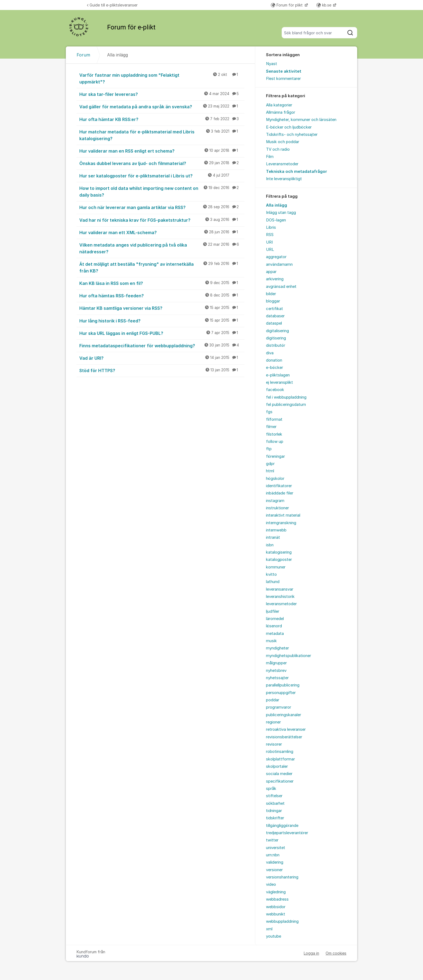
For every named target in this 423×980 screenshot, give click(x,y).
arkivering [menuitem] (275, 279)
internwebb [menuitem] (276, 530)
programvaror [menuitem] (279, 707)
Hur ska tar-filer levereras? (162, 94)
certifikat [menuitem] (274, 309)
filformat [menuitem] (274, 419)
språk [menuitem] (271, 789)
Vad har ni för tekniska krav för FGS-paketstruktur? (162, 220)
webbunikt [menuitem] (276, 914)
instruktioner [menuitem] (277, 508)
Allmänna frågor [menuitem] (281, 112)
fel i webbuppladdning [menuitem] (286, 397)
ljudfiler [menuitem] (273, 611)
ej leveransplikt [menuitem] (279, 382)
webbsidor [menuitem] (276, 907)
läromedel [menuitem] (275, 619)
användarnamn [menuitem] (279, 264)
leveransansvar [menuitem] (280, 589)
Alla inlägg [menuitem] (277, 205)
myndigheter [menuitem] (277, 648)
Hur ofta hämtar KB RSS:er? (162, 119)
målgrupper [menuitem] (276, 663)
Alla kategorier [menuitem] (279, 105)
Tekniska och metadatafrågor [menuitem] (296, 171)
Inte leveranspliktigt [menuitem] (284, 179)
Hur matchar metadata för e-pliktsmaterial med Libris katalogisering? (162, 135)
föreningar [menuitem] (275, 456)
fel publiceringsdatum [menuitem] (286, 405)
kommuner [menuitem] (276, 567)
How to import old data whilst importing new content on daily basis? (162, 191)
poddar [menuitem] (273, 700)
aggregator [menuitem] (276, 257)
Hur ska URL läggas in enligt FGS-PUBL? (162, 333)
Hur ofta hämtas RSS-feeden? (162, 295)
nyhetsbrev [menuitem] (276, 671)
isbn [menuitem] (270, 545)
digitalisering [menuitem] (277, 331)
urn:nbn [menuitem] (273, 855)
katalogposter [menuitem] (279, 560)
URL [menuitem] (270, 250)
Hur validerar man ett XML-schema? (162, 232)
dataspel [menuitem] (274, 323)
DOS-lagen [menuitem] (276, 220)
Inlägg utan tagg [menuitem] (281, 213)
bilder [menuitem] (271, 294)
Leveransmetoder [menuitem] (282, 164)
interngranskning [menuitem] (281, 523)
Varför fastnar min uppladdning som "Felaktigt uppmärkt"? (162, 78)
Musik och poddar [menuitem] (283, 142)
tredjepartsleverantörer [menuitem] (287, 833)
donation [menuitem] (274, 360)
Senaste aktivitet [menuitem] (284, 71)
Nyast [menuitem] (272, 64)
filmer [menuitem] (271, 427)
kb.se (324, 5)
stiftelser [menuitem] (274, 796)
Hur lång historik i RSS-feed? (162, 321)
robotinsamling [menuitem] (280, 752)
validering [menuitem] (275, 862)
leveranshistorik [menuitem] (280, 597)
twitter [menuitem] (272, 840)
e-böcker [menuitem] (274, 368)
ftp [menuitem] (269, 449)
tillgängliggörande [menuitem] (282, 826)
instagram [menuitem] (275, 501)
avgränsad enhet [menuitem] (281, 287)
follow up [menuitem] (275, 442)
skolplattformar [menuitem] (280, 759)
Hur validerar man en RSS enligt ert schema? (162, 151)
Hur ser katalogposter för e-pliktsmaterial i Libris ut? (162, 176)
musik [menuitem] (271, 641)
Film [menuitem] (270, 157)
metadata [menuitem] (275, 634)
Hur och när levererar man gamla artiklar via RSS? (162, 207)
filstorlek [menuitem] (274, 434)
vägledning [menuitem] (276, 892)
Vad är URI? (162, 358)
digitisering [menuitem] (276, 338)
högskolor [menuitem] (275, 479)
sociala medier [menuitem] (279, 774)
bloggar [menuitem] (273, 301)
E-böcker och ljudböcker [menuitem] (289, 127)
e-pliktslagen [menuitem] (278, 375)
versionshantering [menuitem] (282, 877)
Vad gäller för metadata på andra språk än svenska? (162, 106)
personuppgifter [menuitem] (281, 693)
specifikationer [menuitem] (280, 781)
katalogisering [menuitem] (279, 552)
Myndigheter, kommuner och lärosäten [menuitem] (301, 120)
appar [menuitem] (271, 272)
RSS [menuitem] (270, 235)
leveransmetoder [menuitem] (281, 604)
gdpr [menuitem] (270, 464)
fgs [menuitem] (269, 412)
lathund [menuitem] (273, 582)
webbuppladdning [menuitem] (282, 921)
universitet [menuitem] (276, 848)
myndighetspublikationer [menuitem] (289, 656)
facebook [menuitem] (275, 390)
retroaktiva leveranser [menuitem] (286, 729)
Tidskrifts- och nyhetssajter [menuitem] (292, 134)
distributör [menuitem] (276, 345)
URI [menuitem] (269, 242)
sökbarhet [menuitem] (275, 803)
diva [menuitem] (270, 353)
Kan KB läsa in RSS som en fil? (162, 283)
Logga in (311, 953)
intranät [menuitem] (273, 537)
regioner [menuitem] (273, 722)
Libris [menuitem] (271, 227)
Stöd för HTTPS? (162, 370)
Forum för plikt (287, 5)
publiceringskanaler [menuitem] (284, 715)
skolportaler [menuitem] (277, 766)
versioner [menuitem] (274, 870)
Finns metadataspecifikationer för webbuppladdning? (162, 345)
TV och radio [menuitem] (278, 149)
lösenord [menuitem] (274, 626)
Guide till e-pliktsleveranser (112, 5)
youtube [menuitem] (274, 936)
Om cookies (336, 953)
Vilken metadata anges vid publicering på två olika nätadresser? (162, 248)
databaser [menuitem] (275, 316)
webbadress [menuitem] (277, 899)
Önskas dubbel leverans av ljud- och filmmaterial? (162, 163)
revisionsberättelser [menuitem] (284, 737)
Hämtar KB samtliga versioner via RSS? (162, 308)
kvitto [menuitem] (271, 574)
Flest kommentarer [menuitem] (283, 79)
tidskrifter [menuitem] (275, 818)
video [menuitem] (271, 884)
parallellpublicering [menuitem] (283, 685)
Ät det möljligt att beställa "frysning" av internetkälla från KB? (162, 267)
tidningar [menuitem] (274, 811)
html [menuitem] (270, 471)
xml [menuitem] (269, 929)
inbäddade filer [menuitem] (280, 493)
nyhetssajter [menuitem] (277, 678)
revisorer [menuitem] (274, 744)
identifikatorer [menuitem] (279, 486)
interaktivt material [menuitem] (283, 515)
